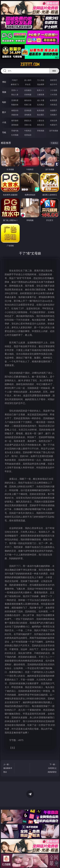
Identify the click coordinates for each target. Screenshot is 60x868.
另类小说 (28, 125)
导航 (4, 132)
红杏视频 (15, 135)
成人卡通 (41, 100)
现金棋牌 (41, 84)
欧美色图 (41, 110)
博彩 (4, 82)
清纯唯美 (28, 115)
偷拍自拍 (28, 100)
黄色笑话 (41, 125)
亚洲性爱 (15, 100)
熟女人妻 (15, 94)
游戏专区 (54, 80)
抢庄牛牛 (54, 84)
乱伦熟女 (41, 105)
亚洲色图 (28, 110)
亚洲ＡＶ (15, 90)
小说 (4, 122)
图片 (4, 112)
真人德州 (28, 80)
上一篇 (8, 768)
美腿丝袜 (15, 115)
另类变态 (54, 105)
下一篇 (52, 768)
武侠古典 (54, 120)
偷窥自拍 (15, 110)
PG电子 (15, 80)
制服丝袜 (15, 105)
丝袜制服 (28, 94)
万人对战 (41, 80)
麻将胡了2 (15, 84)
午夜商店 (28, 131)
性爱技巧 (54, 125)
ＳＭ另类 (54, 94)
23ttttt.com (30, 64)
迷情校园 (15, 125)
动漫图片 (54, 110)
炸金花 (28, 84)
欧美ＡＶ (41, 90)
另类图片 (54, 115)
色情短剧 (28, 135)
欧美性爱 (54, 100)
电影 (4, 102)
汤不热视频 (54, 131)
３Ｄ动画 (54, 90)
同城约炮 (15, 131)
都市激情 (15, 120)
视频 (4, 92)
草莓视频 (41, 131)
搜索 (54, 71)
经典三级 (28, 105)
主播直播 (41, 94)
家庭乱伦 (28, 120)
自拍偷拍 (28, 90)
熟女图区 (41, 115)
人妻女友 (41, 120)
